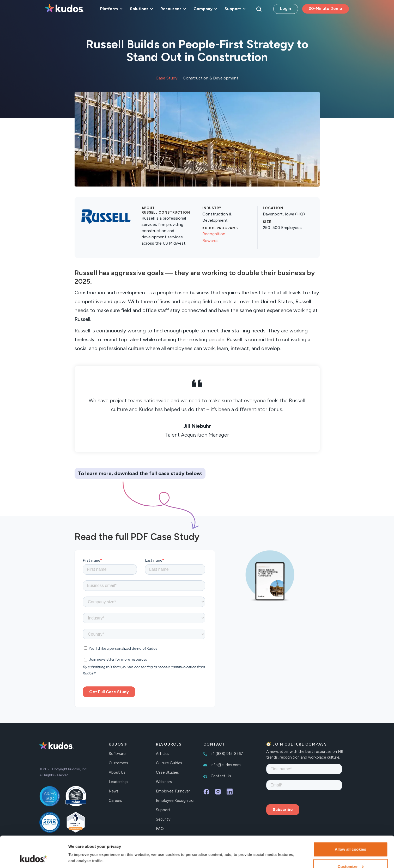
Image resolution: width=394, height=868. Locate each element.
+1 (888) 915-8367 (227, 754)
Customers (118, 763)
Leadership (118, 782)
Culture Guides (169, 763)
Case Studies (167, 772)
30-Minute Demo (325, 8)
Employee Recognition (176, 801)
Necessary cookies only (350, 854)
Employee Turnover (173, 791)
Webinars (164, 782)
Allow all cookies (351, 820)
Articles (163, 754)
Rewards (210, 241)
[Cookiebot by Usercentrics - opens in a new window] (34, 858)
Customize (351, 837)
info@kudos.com (226, 765)
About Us (117, 772)
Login (286, 8)
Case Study (166, 78)
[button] (111, 9)
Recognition (214, 234)
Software (117, 754)
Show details (80, 846)
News (114, 791)
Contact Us (221, 776)
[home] (65, 9)
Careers (115, 801)
